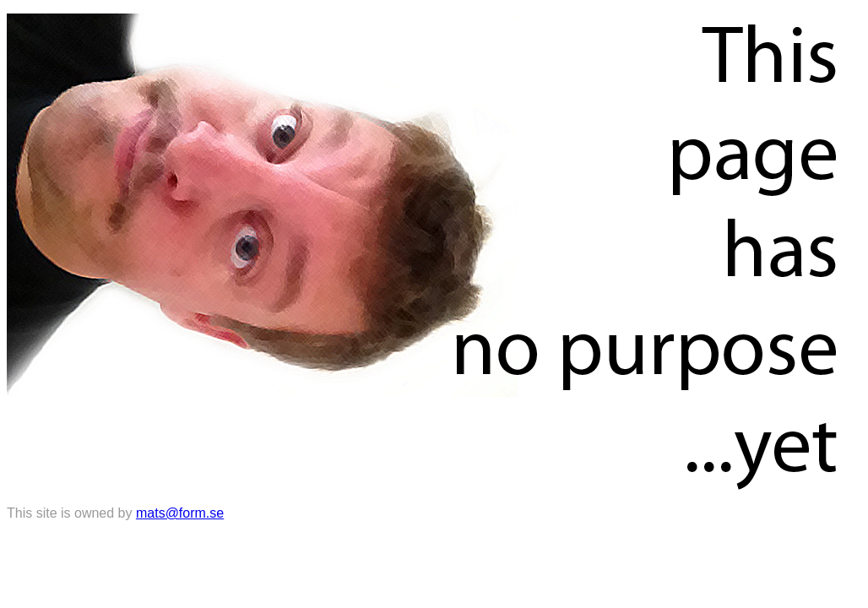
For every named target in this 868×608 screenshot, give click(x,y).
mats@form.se (180, 513)
